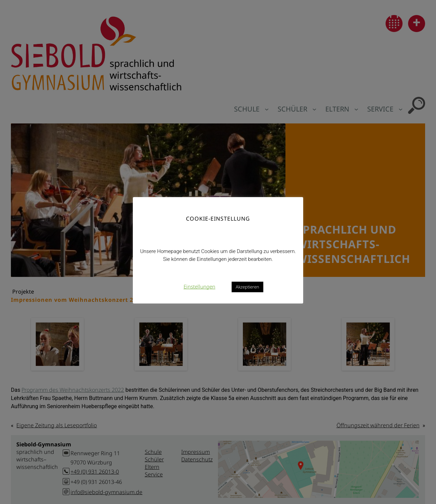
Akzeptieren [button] (247, 287)
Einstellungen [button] (199, 286)
